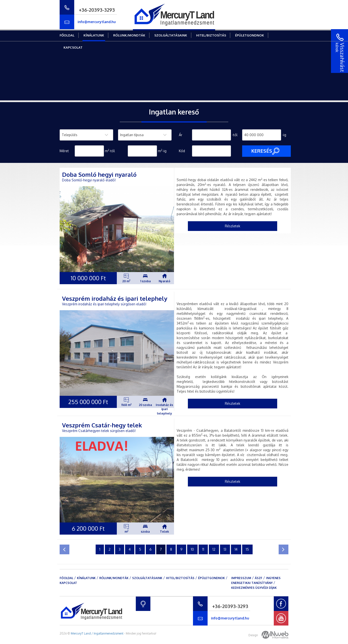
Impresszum (241, 578)
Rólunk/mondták (129, 35)
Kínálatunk (94, 35)
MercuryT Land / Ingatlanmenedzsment (97, 633)
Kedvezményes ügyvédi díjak (254, 588)
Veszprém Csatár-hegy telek (102, 425)
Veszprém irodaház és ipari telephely (115, 298)
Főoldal (67, 35)
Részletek (233, 226)
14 (236, 549)
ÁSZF (259, 578)
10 (192, 549)
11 (203, 549)
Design (268, 635)
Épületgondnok (250, 35)
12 (214, 549)
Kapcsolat (73, 47)
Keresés (265, 151)
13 (225, 549)
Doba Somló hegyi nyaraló (99, 174)
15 (247, 549)
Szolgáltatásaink (171, 35)
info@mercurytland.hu (97, 22)
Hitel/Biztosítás (211, 35)
